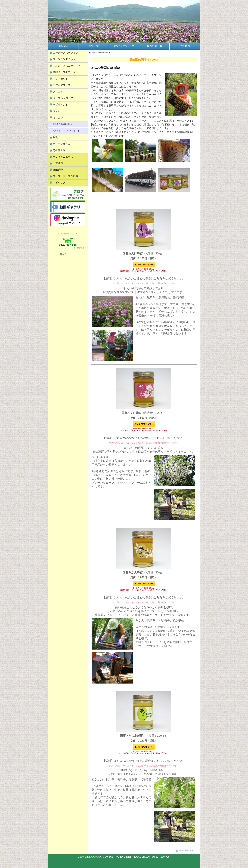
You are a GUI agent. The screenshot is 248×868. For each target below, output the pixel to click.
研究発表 (58, 163)
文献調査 (58, 170)
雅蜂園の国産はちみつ (62, 124)
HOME (92, 52)
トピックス (59, 183)
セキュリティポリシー (68, 233)
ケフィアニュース (63, 157)
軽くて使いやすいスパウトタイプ (67, 131)
